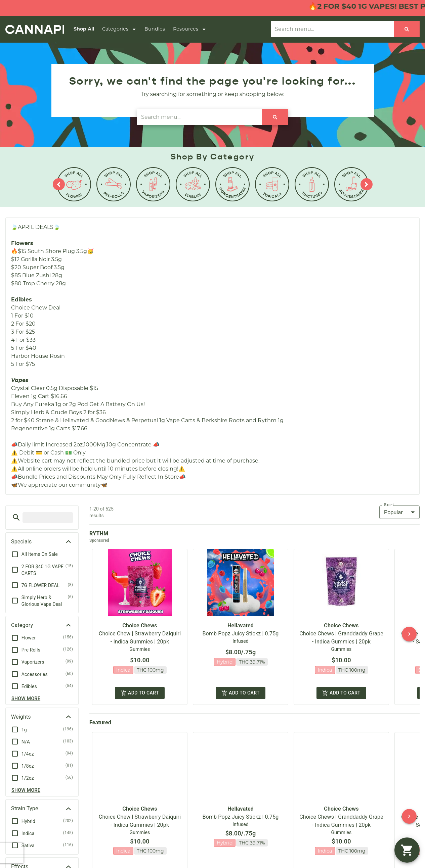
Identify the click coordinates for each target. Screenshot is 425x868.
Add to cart (140, 686)
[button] (16, 517)
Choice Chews (140, 620)
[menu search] (48, 518)
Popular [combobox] (393, 512)
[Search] (407, 29)
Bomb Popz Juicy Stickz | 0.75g (241, 628)
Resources (190, 29)
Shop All (84, 29)
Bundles (155, 29)
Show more (26, 698)
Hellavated (241, 620)
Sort (389, 505)
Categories (119, 29)
